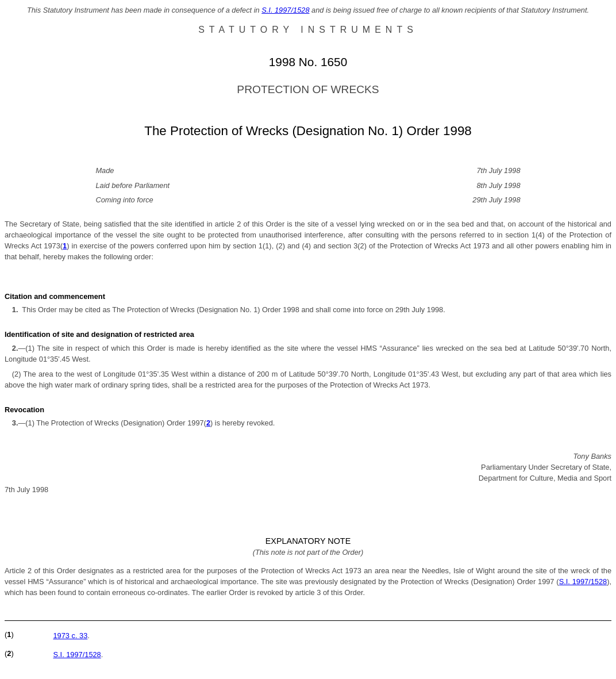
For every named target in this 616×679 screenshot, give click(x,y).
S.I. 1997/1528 (285, 10)
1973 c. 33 (70, 636)
